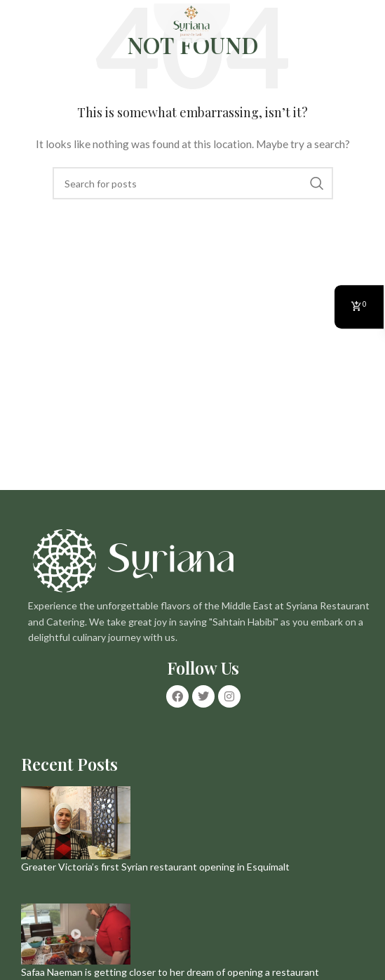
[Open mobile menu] (18, 25)
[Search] (193, 183)
